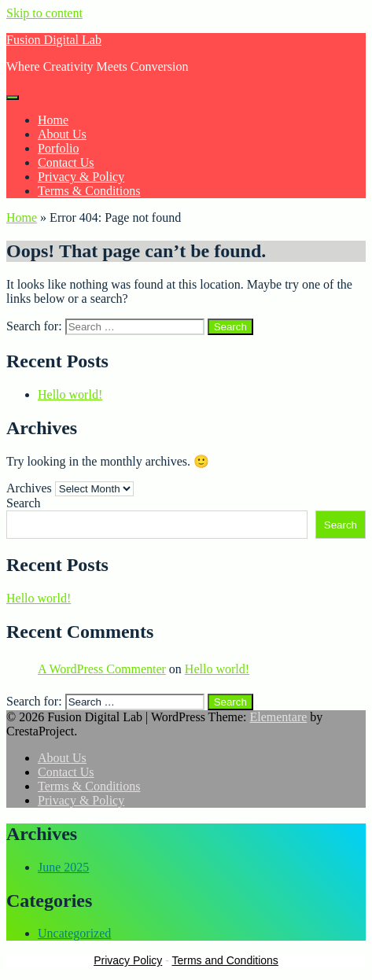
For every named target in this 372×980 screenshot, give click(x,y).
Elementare (278, 717)
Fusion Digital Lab (54, 40)
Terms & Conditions (89, 191)
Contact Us (66, 162)
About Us (62, 134)
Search (24, 503)
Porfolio (58, 148)
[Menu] (13, 98)
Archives (29, 488)
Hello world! (70, 394)
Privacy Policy (128, 960)
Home (53, 120)
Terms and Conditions (225, 960)
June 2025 (63, 867)
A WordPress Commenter (102, 669)
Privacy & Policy (81, 177)
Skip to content (44, 13)
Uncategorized (74, 933)
